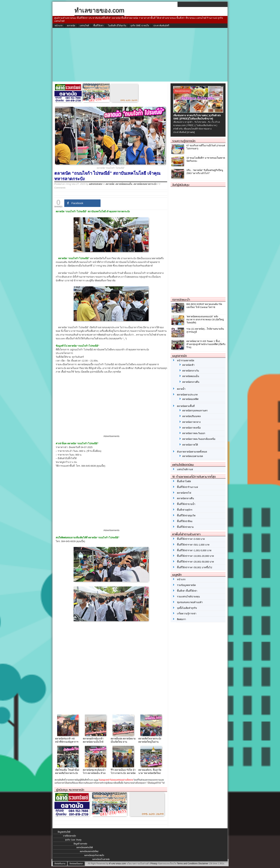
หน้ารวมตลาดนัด (186, 360)
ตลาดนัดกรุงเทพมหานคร (195, 411)
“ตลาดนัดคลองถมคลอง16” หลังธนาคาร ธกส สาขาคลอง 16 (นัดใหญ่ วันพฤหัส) (205, 320)
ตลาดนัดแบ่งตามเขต (193, 456)
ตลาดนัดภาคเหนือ (192, 428)
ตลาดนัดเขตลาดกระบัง (145, 184)
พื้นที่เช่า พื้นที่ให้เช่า (187, 591)
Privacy (154, 864)
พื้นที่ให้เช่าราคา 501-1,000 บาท (193, 545)
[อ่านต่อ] (191, 132)
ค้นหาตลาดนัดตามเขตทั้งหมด (192, 452)
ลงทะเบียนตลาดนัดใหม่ (89, 851)
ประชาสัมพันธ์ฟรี (161, 26)
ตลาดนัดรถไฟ (184, 493)
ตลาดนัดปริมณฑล (192, 416)
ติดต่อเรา (181, 619)
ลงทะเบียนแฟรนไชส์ (85, 847)
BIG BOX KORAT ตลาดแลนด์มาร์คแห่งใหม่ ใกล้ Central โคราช (204, 306)
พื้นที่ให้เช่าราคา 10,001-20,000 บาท (195, 556)
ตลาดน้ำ (181, 389)
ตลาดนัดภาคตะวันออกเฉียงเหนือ (199, 439)
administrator (96, 184)
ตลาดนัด (71, 26)
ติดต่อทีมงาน (60, 864)
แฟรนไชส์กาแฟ (185, 469)
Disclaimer (203, 864)
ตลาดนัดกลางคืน (191, 382)
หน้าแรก (59, 26)
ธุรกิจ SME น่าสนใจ (140, 26)
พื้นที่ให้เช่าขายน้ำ (186, 504)
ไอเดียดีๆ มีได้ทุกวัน (117, 26)
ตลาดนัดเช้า (188, 365)
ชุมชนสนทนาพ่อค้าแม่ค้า (190, 602)
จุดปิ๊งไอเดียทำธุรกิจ (187, 608)
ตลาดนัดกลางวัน (191, 371)
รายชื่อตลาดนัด (69, 836)
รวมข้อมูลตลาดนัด (186, 585)
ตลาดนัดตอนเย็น (124, 184)
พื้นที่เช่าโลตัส (184, 481)
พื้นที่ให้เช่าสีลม (185, 521)
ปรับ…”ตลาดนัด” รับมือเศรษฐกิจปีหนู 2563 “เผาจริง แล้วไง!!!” (205, 172)
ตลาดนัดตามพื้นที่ (186, 406)
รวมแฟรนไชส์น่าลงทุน (188, 597)
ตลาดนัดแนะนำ (181, 300)
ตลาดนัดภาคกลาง (191, 422)
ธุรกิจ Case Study (73, 840)
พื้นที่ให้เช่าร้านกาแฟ (187, 487)
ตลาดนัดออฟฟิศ (190, 399)
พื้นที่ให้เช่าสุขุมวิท (186, 516)
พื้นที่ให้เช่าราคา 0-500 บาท (191, 539)
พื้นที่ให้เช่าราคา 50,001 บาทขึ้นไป (194, 567)
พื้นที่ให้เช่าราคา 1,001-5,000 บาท (194, 550)
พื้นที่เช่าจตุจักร (185, 510)
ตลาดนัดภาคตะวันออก (194, 433)
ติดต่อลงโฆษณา (76, 864)
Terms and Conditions (187, 864)
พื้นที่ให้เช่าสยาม (185, 527)
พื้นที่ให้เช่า (98, 26)
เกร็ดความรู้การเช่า (187, 614)
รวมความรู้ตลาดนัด (184, 141)
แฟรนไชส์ (84, 26)
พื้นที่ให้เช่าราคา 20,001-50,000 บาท (195, 562)
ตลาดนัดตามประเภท (187, 395)
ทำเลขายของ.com (117, 864)
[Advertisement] (140, 55)
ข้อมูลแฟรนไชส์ (64, 832)
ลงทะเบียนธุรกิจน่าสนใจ (94, 855)
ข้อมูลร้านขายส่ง (80, 844)
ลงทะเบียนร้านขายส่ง (101, 859)
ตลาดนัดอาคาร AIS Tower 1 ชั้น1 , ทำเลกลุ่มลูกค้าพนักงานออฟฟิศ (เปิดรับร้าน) (206, 344)
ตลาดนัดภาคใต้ (190, 445)
